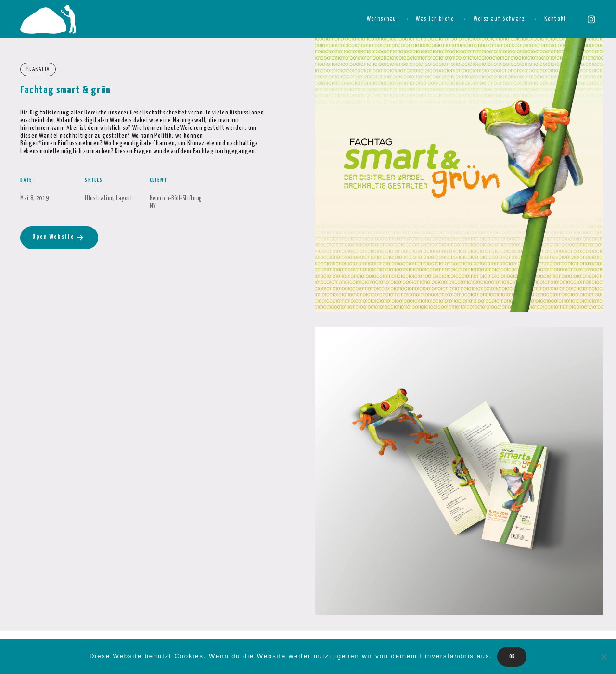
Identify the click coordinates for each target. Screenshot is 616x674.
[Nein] (604, 657)
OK (512, 656)
